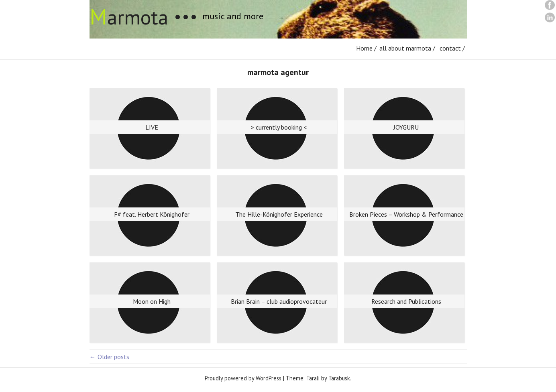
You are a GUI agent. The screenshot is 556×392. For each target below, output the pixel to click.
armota (129, 17)
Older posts (109, 357)
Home (364, 48)
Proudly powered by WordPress (243, 378)
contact (450, 48)
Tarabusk (339, 378)
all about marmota (405, 48)
